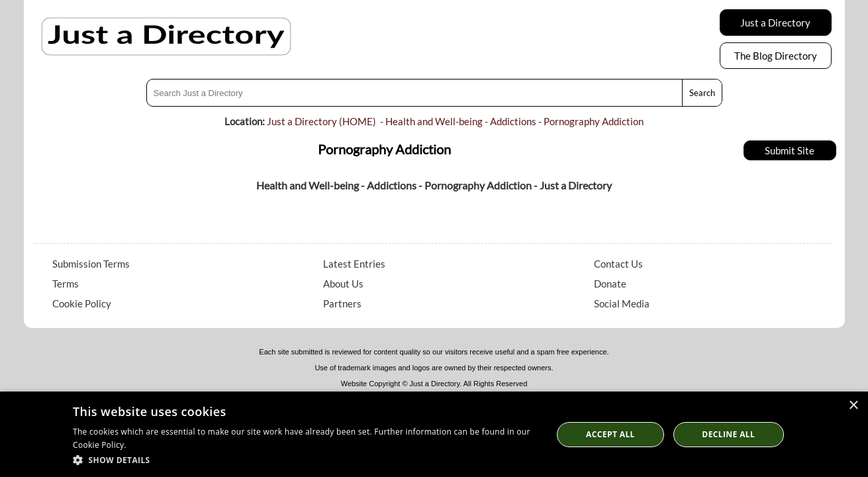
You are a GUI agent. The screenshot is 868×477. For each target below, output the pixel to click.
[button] (306, 459)
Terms (66, 284)
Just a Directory (775, 23)
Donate (610, 284)
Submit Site (790, 150)
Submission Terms (91, 264)
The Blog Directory (776, 56)
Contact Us (618, 264)
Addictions (513, 121)
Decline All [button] (728, 434)
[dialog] (434, 434)
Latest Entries (354, 264)
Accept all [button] (610, 434)
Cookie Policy (82, 303)
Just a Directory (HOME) (321, 121)
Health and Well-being (434, 121)
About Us (343, 284)
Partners (342, 303)
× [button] (853, 406)
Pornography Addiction (594, 121)
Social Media (622, 303)
